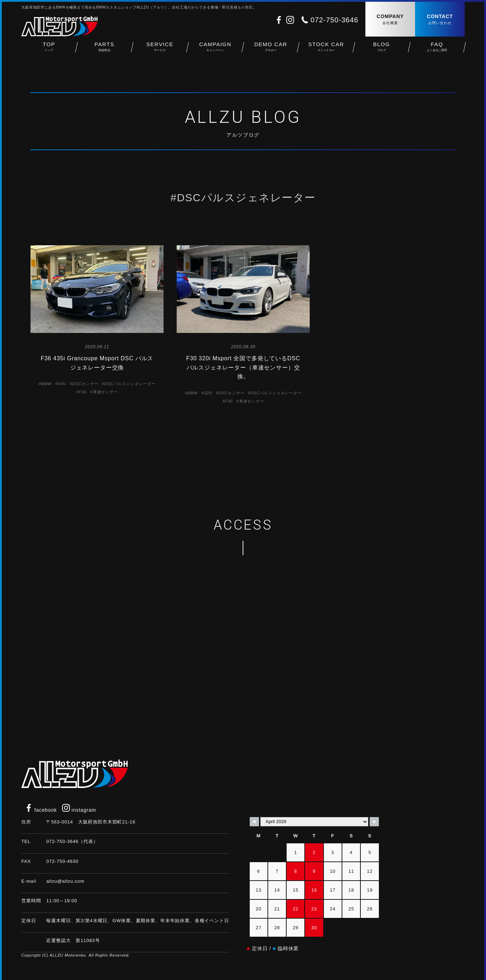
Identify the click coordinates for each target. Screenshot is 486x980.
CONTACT (440, 20)
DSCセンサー (85, 384)
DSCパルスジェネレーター (130, 384)
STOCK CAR (326, 50)
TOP (49, 50)
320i (208, 393)
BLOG (382, 50)
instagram (79, 810)
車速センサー (105, 392)
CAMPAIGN (215, 50)
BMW (46, 384)
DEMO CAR (271, 50)
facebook (41, 810)
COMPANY (390, 20)
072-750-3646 (334, 20)
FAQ (437, 50)
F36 (82, 392)
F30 (229, 401)
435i (62, 384)
